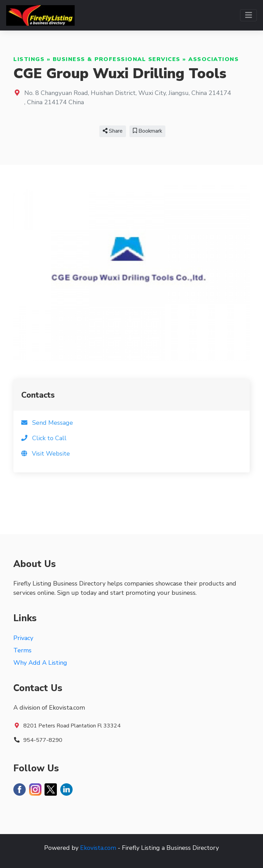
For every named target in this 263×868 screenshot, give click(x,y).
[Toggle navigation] (248, 15)
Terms (22, 650)
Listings (29, 59)
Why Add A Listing (40, 663)
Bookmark (147, 131)
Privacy (23, 638)
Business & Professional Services (117, 59)
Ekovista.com (98, 848)
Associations (214, 59)
